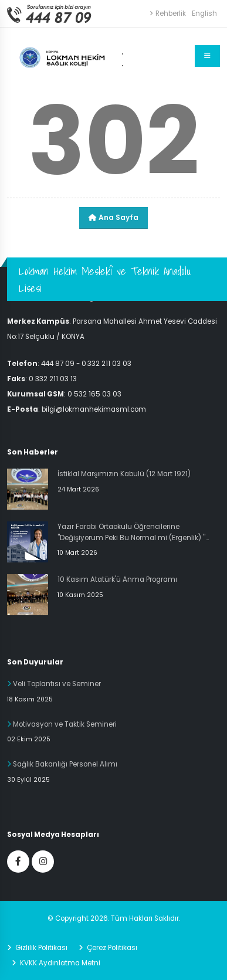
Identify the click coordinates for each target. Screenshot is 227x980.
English (204, 13)
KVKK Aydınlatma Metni (59, 963)
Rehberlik (168, 13)
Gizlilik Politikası (40, 948)
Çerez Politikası (111, 948)
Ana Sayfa (113, 217)
